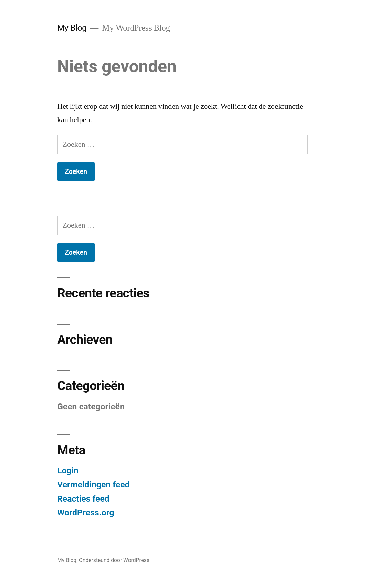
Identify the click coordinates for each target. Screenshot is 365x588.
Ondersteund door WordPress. (115, 560)
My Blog (72, 28)
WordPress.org (86, 512)
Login (68, 470)
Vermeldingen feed (93, 485)
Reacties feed (83, 499)
